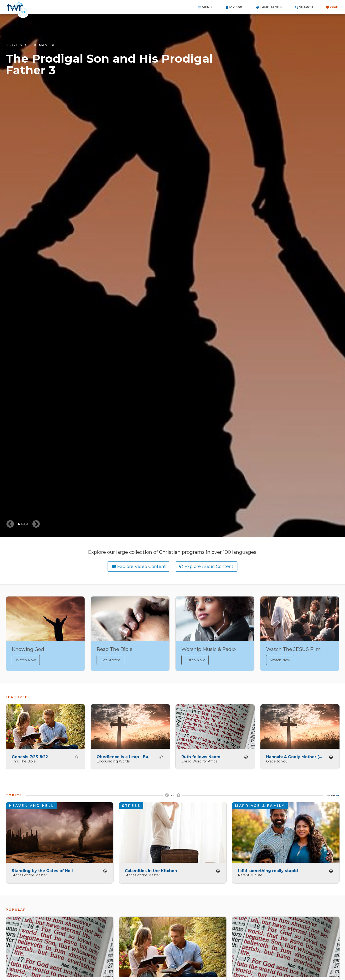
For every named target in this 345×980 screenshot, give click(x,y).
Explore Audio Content (209, 567)
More (331, 794)
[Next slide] (36, 524)
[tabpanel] (172, 276)
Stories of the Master (30, 45)
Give (334, 7)
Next (178, 796)
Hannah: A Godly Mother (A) (294, 755)
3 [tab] (24, 524)
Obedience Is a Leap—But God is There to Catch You (125, 755)
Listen (76, 756)
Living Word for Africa (199, 760)
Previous (167, 796)
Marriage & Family (260, 804)
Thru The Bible (24, 760)
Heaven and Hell (32, 804)
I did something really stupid (268, 870)
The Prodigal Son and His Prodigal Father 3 (109, 64)
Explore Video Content (141, 567)
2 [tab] (22, 524)
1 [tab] (19, 524)
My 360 (236, 7)
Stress (131, 804)
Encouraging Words (113, 760)
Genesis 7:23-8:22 (30, 755)
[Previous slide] (10, 524)
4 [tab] (27, 524)
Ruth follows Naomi (201, 755)
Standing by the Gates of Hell (42, 870)
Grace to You (277, 760)
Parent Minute (250, 874)
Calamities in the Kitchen (151, 870)
